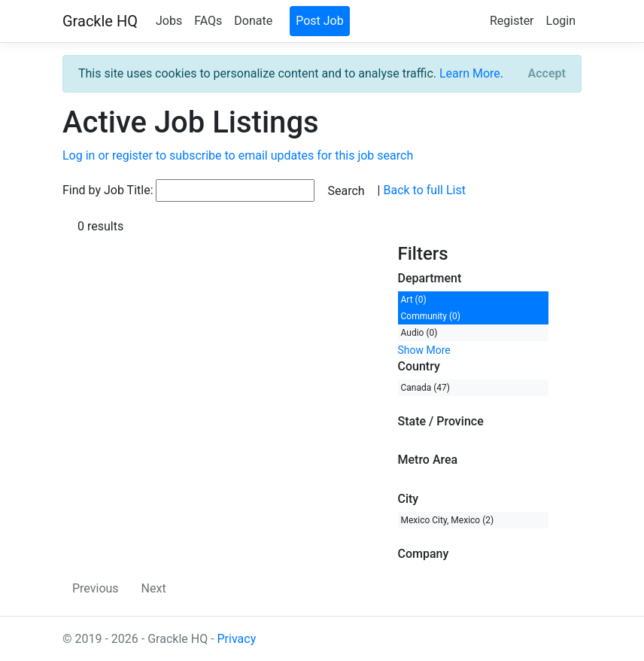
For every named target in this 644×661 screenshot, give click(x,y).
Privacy (237, 639)
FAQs (208, 21)
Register (512, 21)
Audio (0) (419, 333)
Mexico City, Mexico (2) (448, 520)
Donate (253, 21)
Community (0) (431, 316)
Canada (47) (426, 388)
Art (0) (414, 300)
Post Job (320, 21)
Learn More (470, 73)
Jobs (169, 21)
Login (561, 21)
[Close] (547, 74)
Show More (424, 350)
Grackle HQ (100, 21)
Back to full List (424, 190)
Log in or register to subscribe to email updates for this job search (238, 155)
